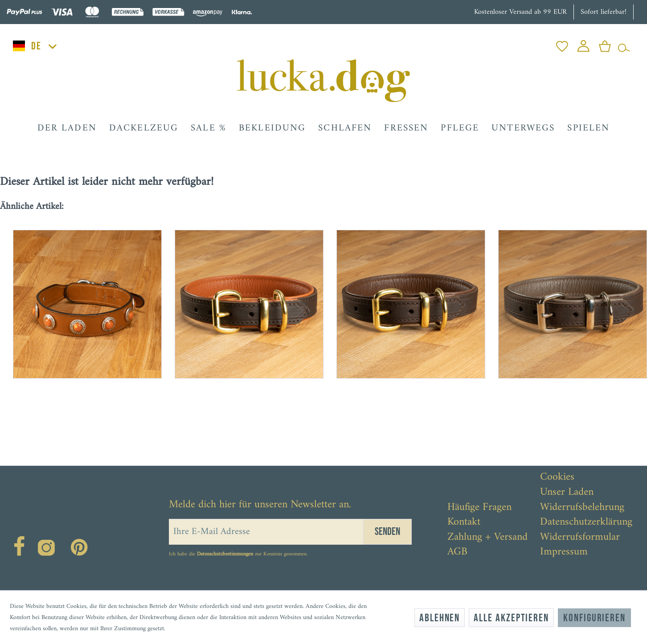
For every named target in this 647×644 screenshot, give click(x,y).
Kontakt (464, 522)
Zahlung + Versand (487, 538)
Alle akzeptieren (511, 618)
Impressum (564, 552)
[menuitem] (562, 44)
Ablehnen (440, 618)
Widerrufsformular (580, 538)
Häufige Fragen (479, 508)
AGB (457, 552)
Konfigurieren (594, 618)
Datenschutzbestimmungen (225, 554)
